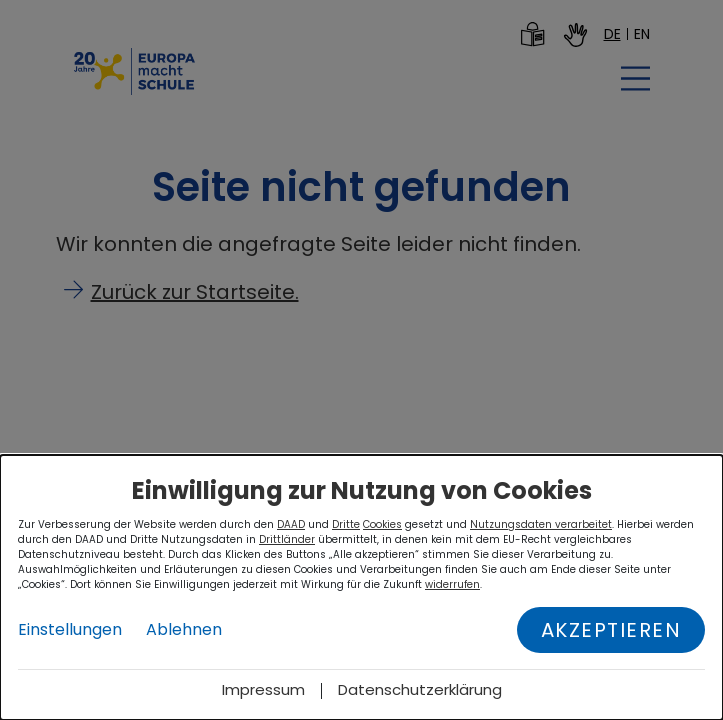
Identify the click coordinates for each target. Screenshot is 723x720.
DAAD (291, 524)
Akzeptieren (611, 630)
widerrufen (452, 584)
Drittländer (287, 539)
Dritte (346, 524)
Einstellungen (70, 629)
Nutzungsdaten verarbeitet (541, 524)
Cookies (382, 524)
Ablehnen (184, 629)
